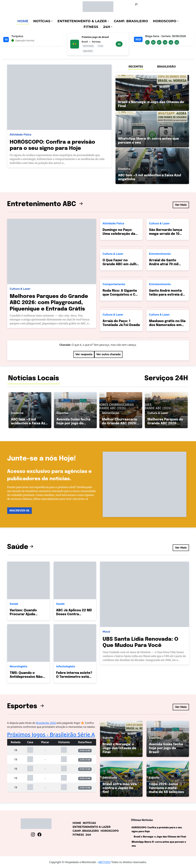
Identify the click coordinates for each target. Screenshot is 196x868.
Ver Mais (181, 205)
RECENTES (136, 67)
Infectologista (66, 666)
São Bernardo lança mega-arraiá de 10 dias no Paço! (166, 234)
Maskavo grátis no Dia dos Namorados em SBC (167, 325)
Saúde (21, 547)
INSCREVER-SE (19, 511)
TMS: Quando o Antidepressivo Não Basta (26, 677)
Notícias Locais (34, 378)
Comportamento (114, 284)
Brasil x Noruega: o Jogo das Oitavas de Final (160, 837)
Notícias (42, 21)
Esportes (26, 706)
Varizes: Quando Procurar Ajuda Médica (23, 614)
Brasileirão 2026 (46, 723)
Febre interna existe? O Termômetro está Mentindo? (74, 677)
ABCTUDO (104, 862)
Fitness (91, 27)
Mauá (106, 632)
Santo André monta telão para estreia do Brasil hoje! (167, 295)
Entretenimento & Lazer (82, 21)
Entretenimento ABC (46, 204)
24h (107, 27)
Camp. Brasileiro (131, 21)
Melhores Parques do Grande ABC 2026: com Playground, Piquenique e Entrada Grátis (49, 303)
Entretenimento (160, 254)
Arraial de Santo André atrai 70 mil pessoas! (164, 264)
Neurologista (19, 666)
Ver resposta (84, 354)
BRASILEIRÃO (166, 67)
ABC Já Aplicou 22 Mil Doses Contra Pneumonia (74, 614)
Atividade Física (21, 135)
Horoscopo (165, 21)
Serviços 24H (166, 378)
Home (23, 21)
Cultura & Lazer (20, 289)
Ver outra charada (108, 354)
